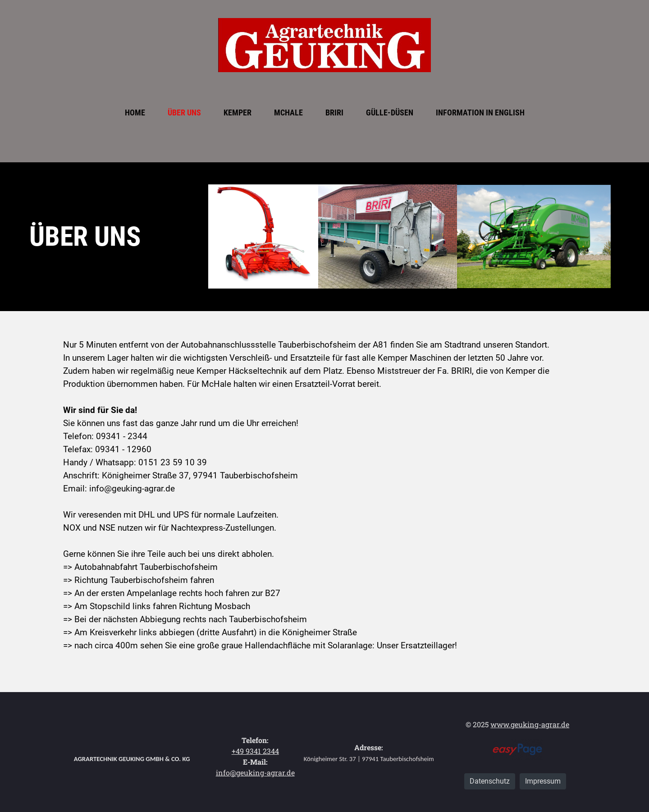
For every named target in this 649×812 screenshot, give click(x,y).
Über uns (184, 112)
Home (135, 112)
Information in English (480, 112)
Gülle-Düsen (390, 112)
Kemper (238, 112)
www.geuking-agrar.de (530, 724)
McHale (288, 112)
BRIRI (334, 112)
